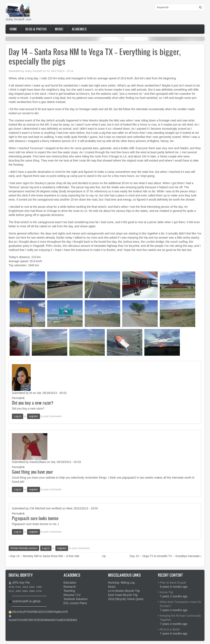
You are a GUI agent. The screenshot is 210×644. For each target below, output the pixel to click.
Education (70, 583)
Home (13, 29)
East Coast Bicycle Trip (123, 595)
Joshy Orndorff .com (18, 19)
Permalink (18, 398)
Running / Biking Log (121, 583)
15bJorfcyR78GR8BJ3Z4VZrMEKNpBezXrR (40, 612)
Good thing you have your (32, 472)
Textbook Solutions (76, 599)
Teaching (69, 591)
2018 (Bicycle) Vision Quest (126, 599)
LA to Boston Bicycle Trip (124, 591)
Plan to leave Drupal (173, 583)
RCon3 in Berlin (170, 629)
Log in (18, 416)
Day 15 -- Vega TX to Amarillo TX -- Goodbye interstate (165, 556)
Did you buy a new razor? (33, 403)
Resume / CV (72, 595)
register (34, 416)
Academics (79, 29)
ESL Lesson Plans (75, 603)
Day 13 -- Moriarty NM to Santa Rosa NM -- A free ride (44, 556)
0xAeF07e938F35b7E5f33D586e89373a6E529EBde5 (43, 620)
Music (59, 29)
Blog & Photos (36, 29)
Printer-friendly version (24, 548)
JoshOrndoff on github (26, 601)
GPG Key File (21, 583)
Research (70, 587)
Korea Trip (167, 592)
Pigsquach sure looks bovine (35, 518)
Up (104, 556)
